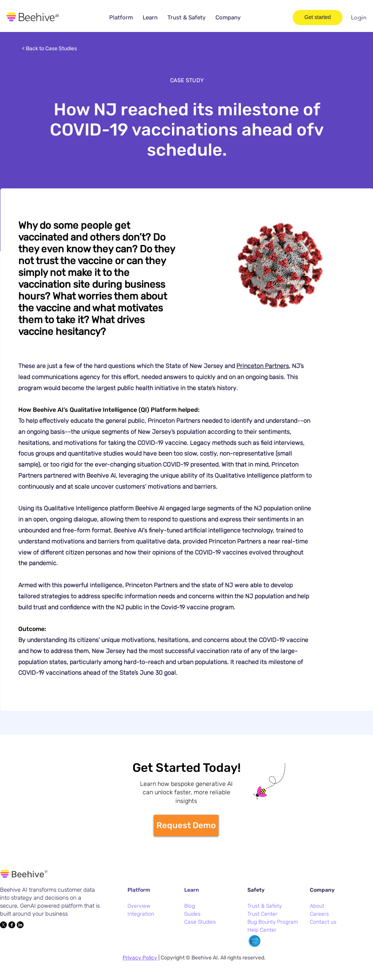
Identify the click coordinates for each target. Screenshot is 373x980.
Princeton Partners (263, 366)
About (317, 906)
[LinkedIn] (20, 925)
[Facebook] (12, 925)
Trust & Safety (265, 906)
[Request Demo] (186, 825)
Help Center (262, 930)
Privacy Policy (140, 958)
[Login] (359, 18)
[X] (3, 925)
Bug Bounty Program (273, 922)
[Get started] (318, 18)
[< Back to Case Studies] (50, 49)
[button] (121, 18)
